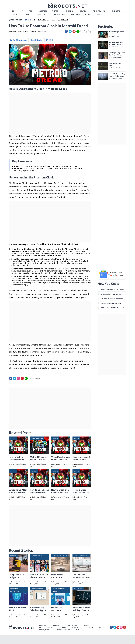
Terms (101, 627)
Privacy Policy (45, 630)
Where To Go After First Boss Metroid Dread (18, 492)
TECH (31, 11)
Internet (28, 14)
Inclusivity (88, 625)
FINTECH (56, 11)
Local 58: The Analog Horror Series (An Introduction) (117, 75)
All (98, 14)
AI (23, 11)
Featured (76, 14)
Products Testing (46, 627)
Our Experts (57, 625)
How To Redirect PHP (115, 64)
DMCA (78, 630)
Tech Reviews (99, 11)
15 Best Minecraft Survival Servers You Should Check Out (112, 303)
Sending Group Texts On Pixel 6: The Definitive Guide (117, 54)
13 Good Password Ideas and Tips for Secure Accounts (112, 299)
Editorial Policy (73, 625)
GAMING (49, 40)
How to (83, 11)
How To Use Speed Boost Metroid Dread (81, 460)
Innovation (59, 14)
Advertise (76, 627)
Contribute (62, 627)
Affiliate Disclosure (63, 630)
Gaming (69, 11)
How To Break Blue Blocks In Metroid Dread (60, 492)
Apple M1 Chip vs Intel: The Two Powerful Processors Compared (113, 308)
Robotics (43, 11)
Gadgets (116, 11)
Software (43, 14)
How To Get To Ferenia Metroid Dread (16, 460)
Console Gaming (37, 40)
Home (14, 11)
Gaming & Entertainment (19, 40)
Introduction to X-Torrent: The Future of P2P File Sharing (117, 43)
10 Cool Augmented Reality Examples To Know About (117, 33)
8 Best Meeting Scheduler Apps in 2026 (38, 610)
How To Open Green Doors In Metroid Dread (39, 492)
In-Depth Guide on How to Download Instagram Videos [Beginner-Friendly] (112, 294)
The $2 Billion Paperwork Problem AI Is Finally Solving (82, 577)
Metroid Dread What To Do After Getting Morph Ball (81, 492)
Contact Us (89, 627)
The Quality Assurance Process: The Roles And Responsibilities (113, 289)
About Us (43, 625)
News (88, 14)
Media (14, 14)
